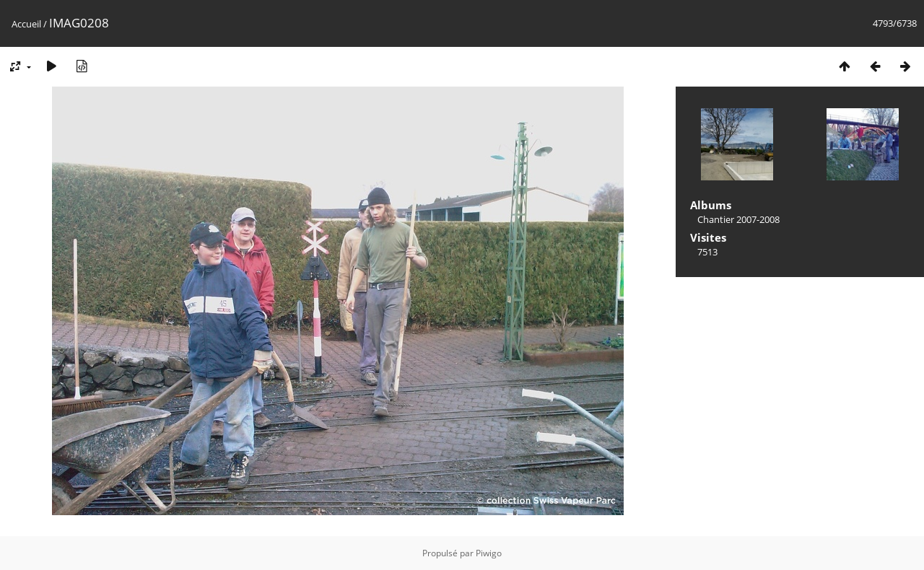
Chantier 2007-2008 (738, 219)
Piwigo (489, 553)
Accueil (26, 24)
